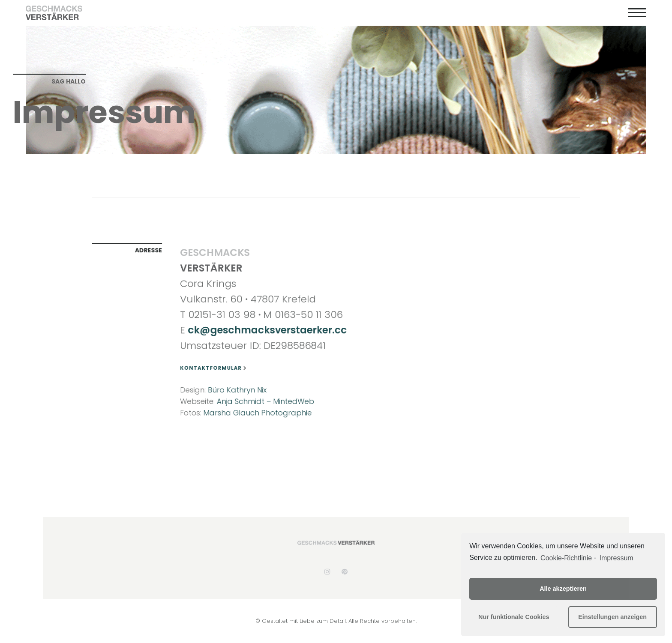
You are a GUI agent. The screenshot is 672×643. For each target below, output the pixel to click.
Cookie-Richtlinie (566, 558)
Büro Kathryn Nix (239, 387)
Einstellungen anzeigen (612, 617)
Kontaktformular (216, 366)
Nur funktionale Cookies (514, 617)
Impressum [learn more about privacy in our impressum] (616, 558)
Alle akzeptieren (563, 589)
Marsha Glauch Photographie (258, 408)
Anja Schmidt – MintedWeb (266, 398)
